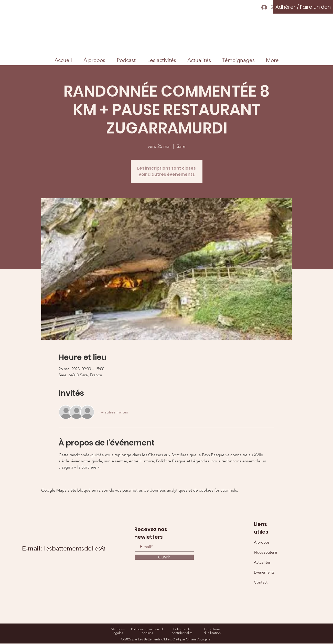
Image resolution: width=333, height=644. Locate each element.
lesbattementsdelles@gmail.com (90, 548)
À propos (262, 542)
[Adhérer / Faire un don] (303, 7)
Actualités (262, 562)
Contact (261, 582)
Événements (264, 572)
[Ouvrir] (164, 557)
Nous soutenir (266, 552)
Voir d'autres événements (167, 174)
